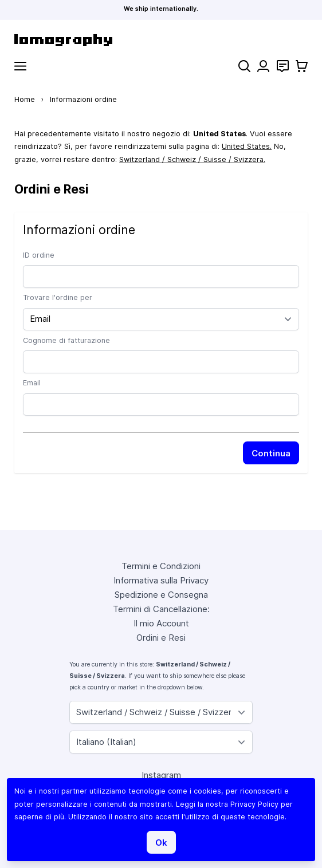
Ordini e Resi (161, 638)
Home (25, 99)
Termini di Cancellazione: (161, 609)
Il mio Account (161, 623)
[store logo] (161, 40)
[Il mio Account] (263, 66)
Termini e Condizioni (161, 566)
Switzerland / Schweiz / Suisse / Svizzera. (192, 159)
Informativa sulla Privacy (161, 580)
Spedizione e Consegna (161, 595)
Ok (161, 843)
